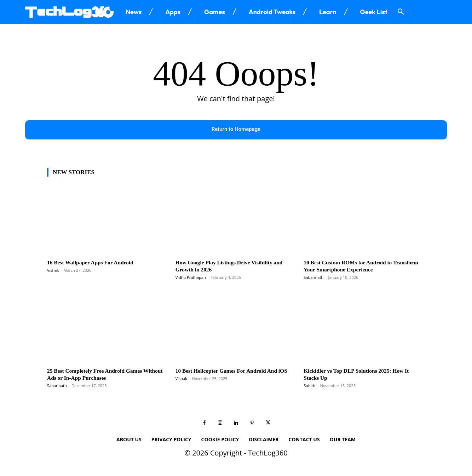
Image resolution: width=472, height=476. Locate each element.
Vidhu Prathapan (191, 278)
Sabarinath (313, 278)
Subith (309, 386)
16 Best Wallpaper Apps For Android (94, 262)
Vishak (53, 271)
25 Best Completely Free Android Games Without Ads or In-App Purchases (99, 374)
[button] (401, 12)
